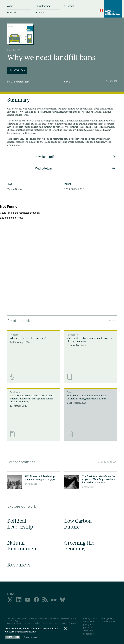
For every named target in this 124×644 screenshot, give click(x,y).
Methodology (75, 168)
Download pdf (75, 157)
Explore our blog (107, 462)
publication (14, 50)
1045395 (31, 623)
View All (112, 320)
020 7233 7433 (13, 621)
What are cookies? (31, 637)
